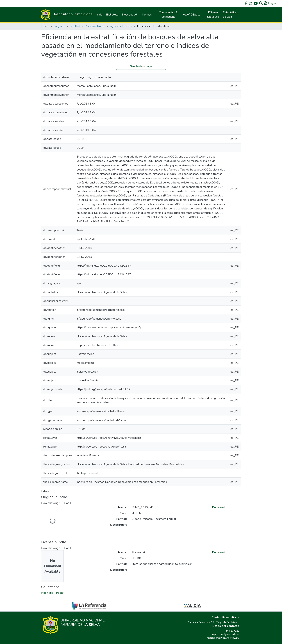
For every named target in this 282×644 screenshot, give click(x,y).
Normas (147, 15)
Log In (272, 3)
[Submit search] (261, 3)
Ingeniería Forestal (121, 26)
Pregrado (59, 26)
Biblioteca (112, 15)
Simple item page (141, 66)
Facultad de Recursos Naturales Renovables (87, 26)
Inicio (99, 15)
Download (219, 507)
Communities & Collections (168, 15)
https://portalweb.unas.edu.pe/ (223, 638)
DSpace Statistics (213, 15)
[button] (266, 3)
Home (45, 26)
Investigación (130, 15)
